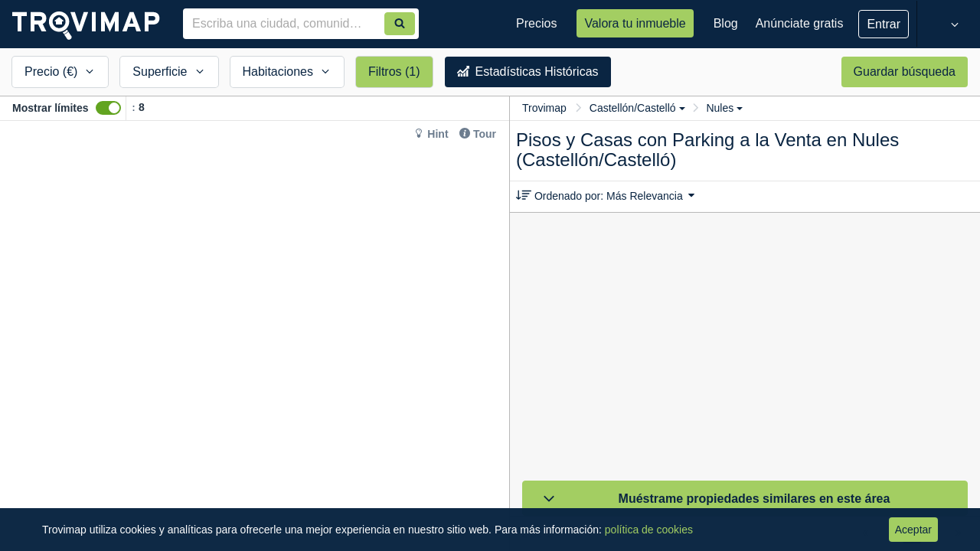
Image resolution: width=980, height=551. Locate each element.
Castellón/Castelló (637, 108)
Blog (726, 23)
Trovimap (544, 108)
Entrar (884, 24)
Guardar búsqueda (905, 72)
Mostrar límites (51, 108)
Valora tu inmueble (635, 23)
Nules (724, 108)
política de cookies (649, 530)
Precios (536, 23)
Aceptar (913, 530)
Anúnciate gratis (800, 23)
